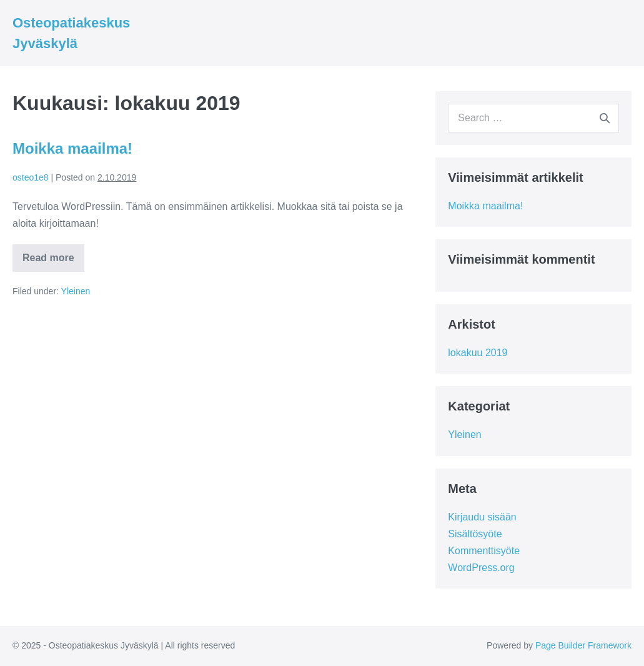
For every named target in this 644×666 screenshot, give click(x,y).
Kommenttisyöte (484, 551)
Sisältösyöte (475, 534)
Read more (53, 262)
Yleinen (76, 291)
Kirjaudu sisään (482, 517)
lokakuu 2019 (478, 353)
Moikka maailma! (72, 148)
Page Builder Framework (583, 645)
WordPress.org (481, 568)
